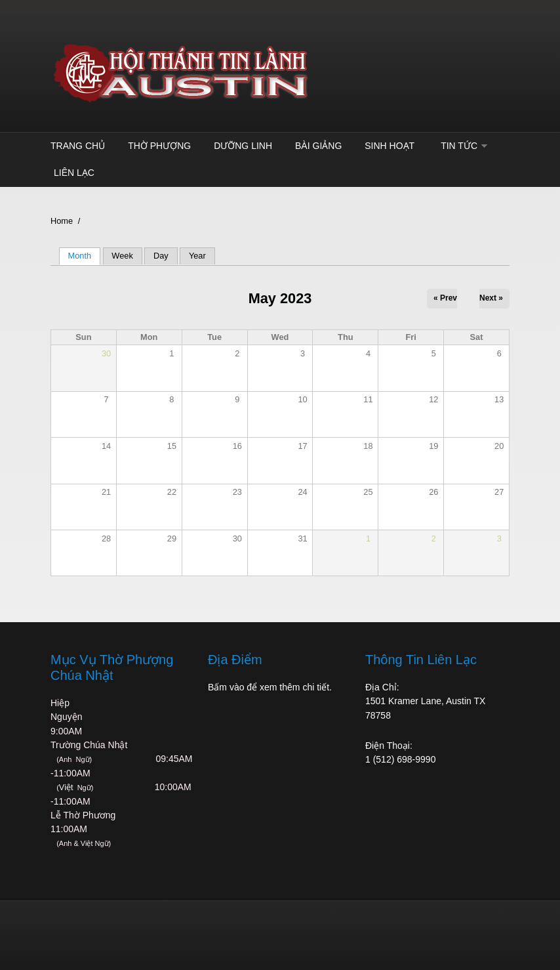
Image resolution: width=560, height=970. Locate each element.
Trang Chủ (78, 146)
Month (84, 256)
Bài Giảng (318, 146)
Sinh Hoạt (390, 146)
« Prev (445, 298)
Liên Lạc (74, 173)
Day (161, 256)
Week (122, 256)
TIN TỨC (459, 146)
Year (197, 256)
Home (62, 221)
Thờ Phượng (159, 146)
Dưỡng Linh (243, 146)
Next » (491, 298)
